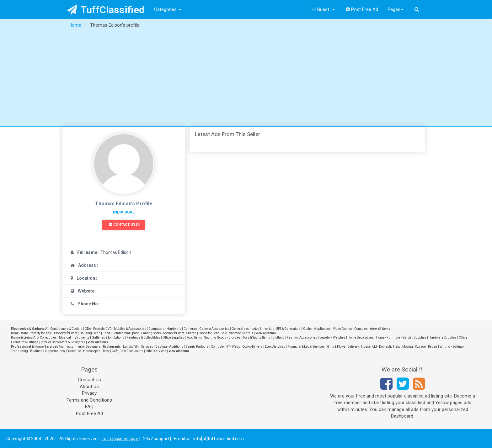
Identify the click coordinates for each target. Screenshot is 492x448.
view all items (380, 329)
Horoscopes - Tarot (96, 351)
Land (106, 333)
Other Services (156, 351)
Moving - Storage (414, 347)
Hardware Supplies (443, 337)
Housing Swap (90, 333)
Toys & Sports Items (257, 337)
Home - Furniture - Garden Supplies (401, 337)
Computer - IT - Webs (225, 347)
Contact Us (89, 380)
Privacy (89, 393)
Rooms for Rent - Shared (180, 333)
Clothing (278, 337)
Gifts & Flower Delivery (343, 347)
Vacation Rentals (241, 333)
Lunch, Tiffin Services (138, 347)
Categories (168, 9)
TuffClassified (106, 10)
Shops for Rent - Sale (213, 333)
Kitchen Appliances (317, 329)
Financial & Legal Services (306, 347)
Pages (396, 9)
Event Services (275, 347)
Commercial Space (126, 333)
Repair (433, 347)
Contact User (124, 225)
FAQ (89, 407)
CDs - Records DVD (98, 329)
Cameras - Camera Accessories (206, 329)
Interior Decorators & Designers (63, 342)
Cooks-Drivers (252, 347)
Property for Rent (66, 333)
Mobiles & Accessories (130, 329)
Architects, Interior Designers (80, 347)
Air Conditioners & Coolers (64, 329)
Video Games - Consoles (350, 329)
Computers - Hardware (165, 329)
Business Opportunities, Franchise (56, 351)
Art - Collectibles (45, 337)
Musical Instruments (74, 337)
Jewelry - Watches (332, 337)
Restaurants (112, 347)
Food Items (194, 337)
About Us (89, 387)
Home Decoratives (361, 337)
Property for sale (40, 333)
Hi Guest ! (323, 9)
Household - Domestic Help (381, 347)
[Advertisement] (246, 79)
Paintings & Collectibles (143, 337)
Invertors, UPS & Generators (281, 329)
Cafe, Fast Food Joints (128, 351)
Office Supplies (173, 337)
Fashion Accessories (302, 337)
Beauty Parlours (197, 347)
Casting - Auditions (169, 347)
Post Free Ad (362, 9)
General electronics (246, 329)
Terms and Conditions (89, 400)
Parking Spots (151, 333)
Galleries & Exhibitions (108, 337)
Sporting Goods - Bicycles (222, 337)
